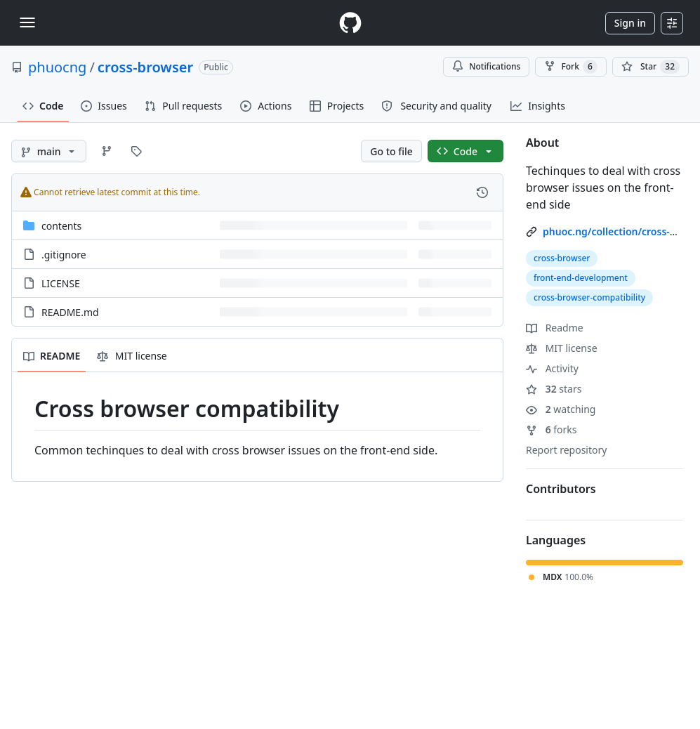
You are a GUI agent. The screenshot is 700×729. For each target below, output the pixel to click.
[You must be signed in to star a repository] (651, 67)
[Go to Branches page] (107, 151)
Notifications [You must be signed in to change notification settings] (486, 66)
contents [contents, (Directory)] (61, 226)
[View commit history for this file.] (482, 192)
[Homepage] (350, 23)
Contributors (561, 489)
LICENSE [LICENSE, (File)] (61, 283)
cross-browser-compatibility (589, 297)
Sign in (630, 23)
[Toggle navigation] (27, 22)
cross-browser (145, 67)
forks (552, 429)
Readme (555, 328)
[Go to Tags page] (136, 151)
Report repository (566, 450)
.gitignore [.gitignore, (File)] (64, 255)
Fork (570, 67)
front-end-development (581, 278)
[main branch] (49, 151)
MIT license (562, 348)
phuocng (57, 67)
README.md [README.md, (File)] (70, 312)
